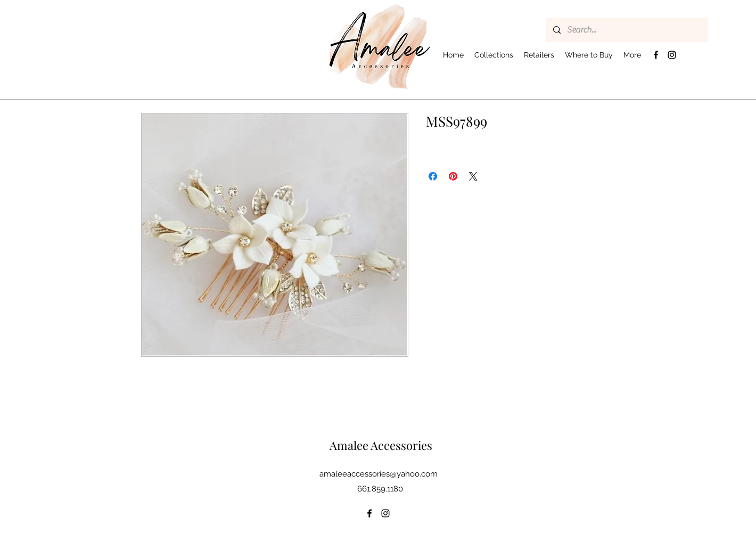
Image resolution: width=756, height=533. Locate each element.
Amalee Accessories (381, 445)
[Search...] (626, 30)
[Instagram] (672, 55)
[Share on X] (473, 176)
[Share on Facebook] (433, 176)
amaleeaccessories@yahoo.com (379, 474)
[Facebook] (656, 55)
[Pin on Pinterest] (453, 176)
